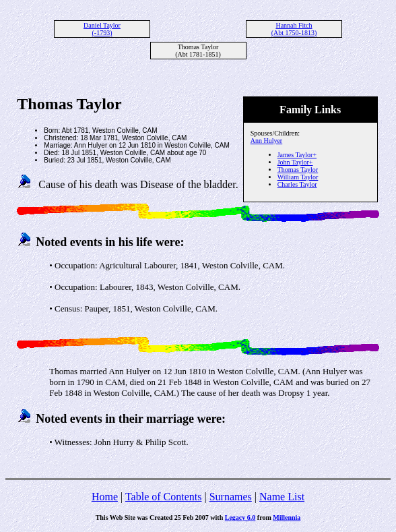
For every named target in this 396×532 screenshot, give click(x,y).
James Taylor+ (297, 155)
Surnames (231, 497)
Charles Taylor (297, 184)
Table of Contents (164, 497)
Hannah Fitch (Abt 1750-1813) (294, 29)
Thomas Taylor (298, 170)
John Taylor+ (295, 162)
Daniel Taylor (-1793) (102, 29)
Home (105, 497)
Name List (282, 497)
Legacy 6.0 (240, 518)
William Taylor (298, 177)
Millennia (287, 518)
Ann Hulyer (267, 141)
